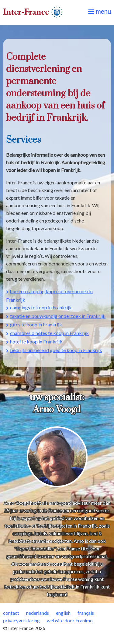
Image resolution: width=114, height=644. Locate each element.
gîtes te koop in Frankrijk (36, 324)
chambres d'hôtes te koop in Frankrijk (49, 333)
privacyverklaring (21, 620)
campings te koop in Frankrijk (41, 307)
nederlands (38, 613)
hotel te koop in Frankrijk (36, 342)
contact (11, 613)
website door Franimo (70, 620)
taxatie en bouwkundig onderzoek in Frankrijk (58, 316)
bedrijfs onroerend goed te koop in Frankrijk (56, 350)
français (86, 613)
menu (103, 12)
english (63, 613)
